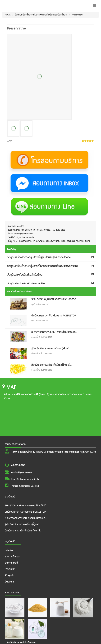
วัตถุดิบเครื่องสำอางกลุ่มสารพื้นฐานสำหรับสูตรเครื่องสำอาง (41, 15)
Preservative (78, 15)
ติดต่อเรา (9, 582)
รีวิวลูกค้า (9, 575)
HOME (8, 15)
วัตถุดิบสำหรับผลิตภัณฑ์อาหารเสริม (26, 283)
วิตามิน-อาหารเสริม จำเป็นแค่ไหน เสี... (52, 365)
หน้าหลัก (9, 550)
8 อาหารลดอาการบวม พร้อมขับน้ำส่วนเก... (54, 332)
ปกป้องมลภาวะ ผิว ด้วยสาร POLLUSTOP (54, 316)
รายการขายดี (11, 563)
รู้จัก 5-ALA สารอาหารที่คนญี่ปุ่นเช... (51, 348)
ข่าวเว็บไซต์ (10, 569)
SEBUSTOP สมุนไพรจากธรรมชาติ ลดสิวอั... (55, 299)
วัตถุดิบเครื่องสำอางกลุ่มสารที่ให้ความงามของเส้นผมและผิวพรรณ (42, 266)
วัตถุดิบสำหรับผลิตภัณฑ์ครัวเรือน (25, 275)
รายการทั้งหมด (12, 557)
